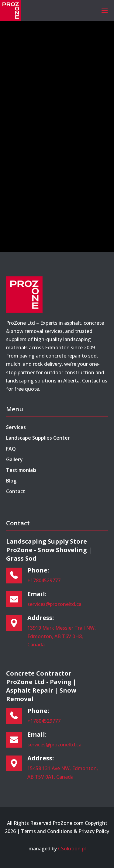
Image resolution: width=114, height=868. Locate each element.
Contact (16, 491)
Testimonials (21, 470)
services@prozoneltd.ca (54, 604)
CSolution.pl (72, 849)
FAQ (11, 449)
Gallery (14, 459)
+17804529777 (44, 580)
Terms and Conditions (47, 831)
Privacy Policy (94, 831)
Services (16, 427)
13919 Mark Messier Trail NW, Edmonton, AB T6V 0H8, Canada (62, 636)
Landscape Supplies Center (38, 438)
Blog (11, 481)
